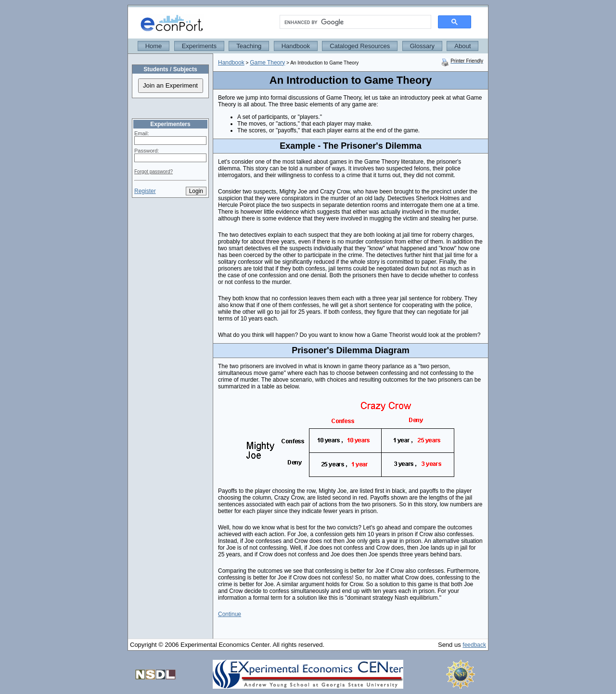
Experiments (199, 46)
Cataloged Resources (360, 46)
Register (145, 191)
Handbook (296, 46)
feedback (474, 645)
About (462, 46)
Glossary (422, 46)
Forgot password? (154, 172)
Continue (230, 614)
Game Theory (267, 63)
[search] (354, 22)
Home (154, 46)
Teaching (249, 46)
